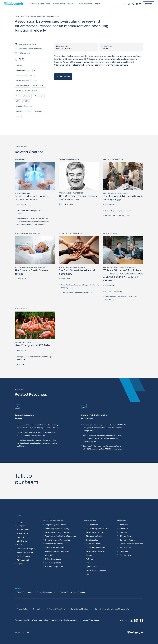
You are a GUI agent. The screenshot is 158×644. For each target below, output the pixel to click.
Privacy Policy (22, 609)
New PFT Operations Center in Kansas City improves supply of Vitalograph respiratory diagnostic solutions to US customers (33, 221)
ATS (18, 101)
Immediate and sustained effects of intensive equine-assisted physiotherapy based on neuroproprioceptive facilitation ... (37, 443)
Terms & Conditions (57, 609)
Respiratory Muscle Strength (57, 532)
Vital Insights (23, 541)
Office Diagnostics (53, 559)
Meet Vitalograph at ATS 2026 (32, 345)
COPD (89, 563)
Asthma (89, 559)
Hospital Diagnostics (54, 567)
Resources (124, 525)
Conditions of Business (80, 609)
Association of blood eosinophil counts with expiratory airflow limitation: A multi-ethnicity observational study (37, 426)
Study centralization (95, 536)
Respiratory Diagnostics (55, 525)
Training (123, 532)
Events (20, 564)
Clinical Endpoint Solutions (98, 529)
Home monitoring (94, 544)
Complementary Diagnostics (57, 540)
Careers (20, 537)
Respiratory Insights (26, 552)
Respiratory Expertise (95, 551)
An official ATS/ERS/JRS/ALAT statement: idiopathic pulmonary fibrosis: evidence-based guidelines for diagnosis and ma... (102, 438)
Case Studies (125, 555)
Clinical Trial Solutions (96, 548)
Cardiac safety (92, 540)
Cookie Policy (39, 609)
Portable (38, 111)
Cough (89, 555)
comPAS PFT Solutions (55, 548)
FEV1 (31, 76)
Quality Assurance (24, 592)
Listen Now (66, 204)
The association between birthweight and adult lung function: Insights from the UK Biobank (36, 434)
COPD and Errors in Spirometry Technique (76, 293)
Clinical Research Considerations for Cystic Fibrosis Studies (121, 298)
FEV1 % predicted (23, 81)
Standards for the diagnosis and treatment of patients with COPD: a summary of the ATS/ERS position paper (103, 447)
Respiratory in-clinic (95, 532)
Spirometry (21, 76)
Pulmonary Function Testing (57, 529)
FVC (35, 81)
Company (21, 526)
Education (124, 529)
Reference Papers (127, 540)
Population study (23, 71)
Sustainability (23, 530)
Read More (21, 205)
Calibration (39, 96)
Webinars (124, 551)
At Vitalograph (23, 560)
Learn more (22, 279)
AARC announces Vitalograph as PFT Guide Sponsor (32, 212)
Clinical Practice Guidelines (131, 544)
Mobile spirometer (24, 111)
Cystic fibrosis (92, 567)
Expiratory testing (23, 96)
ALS (88, 574)
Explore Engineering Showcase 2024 (119, 211)
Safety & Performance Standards (73, 592)
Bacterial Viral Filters (54, 544)
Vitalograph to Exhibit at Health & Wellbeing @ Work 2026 (34, 358)
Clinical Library (126, 536)
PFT (35, 71)
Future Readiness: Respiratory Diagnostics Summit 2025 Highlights (80, 286)
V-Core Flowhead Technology (58, 551)
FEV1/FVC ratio (39, 86)
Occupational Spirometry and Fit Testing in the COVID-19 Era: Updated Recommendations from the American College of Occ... (104, 428)
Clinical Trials (92, 525)
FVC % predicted (23, 86)
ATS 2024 (20, 364)
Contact (148, 4)
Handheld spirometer (24, 106)
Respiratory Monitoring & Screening (61, 536)
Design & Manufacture (46, 592)
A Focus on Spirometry (114, 292)
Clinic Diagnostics (53, 563)
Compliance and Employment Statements (112, 609)
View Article (63, 76)
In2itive (27, 101)
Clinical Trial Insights (26, 549)
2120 (18, 116)
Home (20, 522)
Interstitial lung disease (96, 570)
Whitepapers (125, 548)
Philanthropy (23, 533)
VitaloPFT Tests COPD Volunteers (117, 216)
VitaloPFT (49, 555)
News (19, 545)
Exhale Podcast (23, 556)
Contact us (52, 620)
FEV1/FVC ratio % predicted (27, 91)
